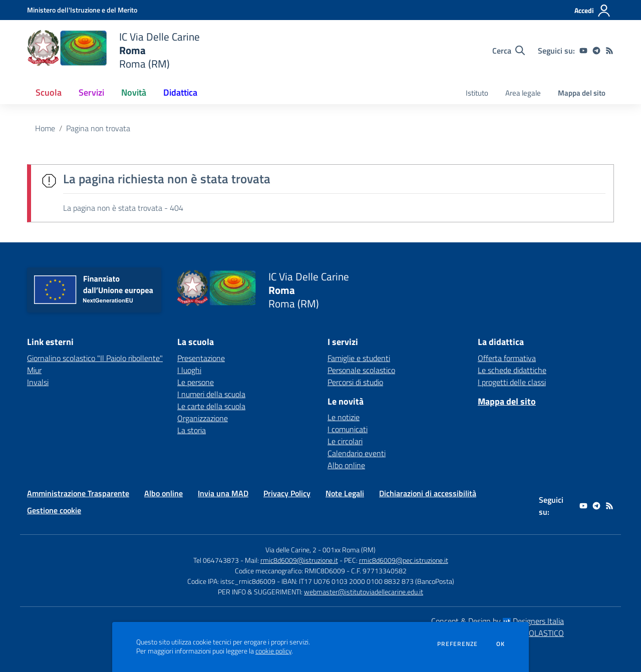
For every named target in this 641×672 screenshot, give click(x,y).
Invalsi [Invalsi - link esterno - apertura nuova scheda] (38, 382)
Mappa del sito (582, 93)
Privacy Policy (287, 493)
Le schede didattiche (512, 370)
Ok (501, 644)
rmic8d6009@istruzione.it (299, 560)
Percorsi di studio (355, 382)
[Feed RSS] (609, 51)
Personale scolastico (361, 370)
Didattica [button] (180, 92)
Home (45, 128)
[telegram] (596, 51)
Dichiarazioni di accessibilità (428, 493)
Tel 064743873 (216, 560)
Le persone (196, 382)
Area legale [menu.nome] (523, 93)
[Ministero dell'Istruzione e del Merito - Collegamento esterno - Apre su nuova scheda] (82, 10)
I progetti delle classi (512, 382)
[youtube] (583, 51)
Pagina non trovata (98, 128)
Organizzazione (203, 418)
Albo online (346, 465)
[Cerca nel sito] (509, 51)
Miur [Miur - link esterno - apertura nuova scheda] (34, 370)
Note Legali (345, 493)
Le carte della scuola (211, 406)
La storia (192, 430)
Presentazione (201, 358)
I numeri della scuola (211, 394)
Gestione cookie (54, 510)
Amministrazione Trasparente (78, 493)
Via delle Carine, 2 (291, 550)
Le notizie (344, 417)
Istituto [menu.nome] (477, 93)
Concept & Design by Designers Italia (498, 621)
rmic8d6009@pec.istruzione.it (404, 560)
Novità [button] (134, 92)
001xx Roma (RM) (349, 550)
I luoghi (189, 370)
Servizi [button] (91, 92)
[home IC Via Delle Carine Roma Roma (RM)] (113, 50)
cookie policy (273, 651)
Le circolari (345, 441)
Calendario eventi (357, 453)
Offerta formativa (507, 358)
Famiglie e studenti (359, 358)
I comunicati (348, 429)
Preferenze (457, 644)
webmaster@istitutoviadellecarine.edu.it (364, 592)
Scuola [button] (49, 92)
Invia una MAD (223, 493)
